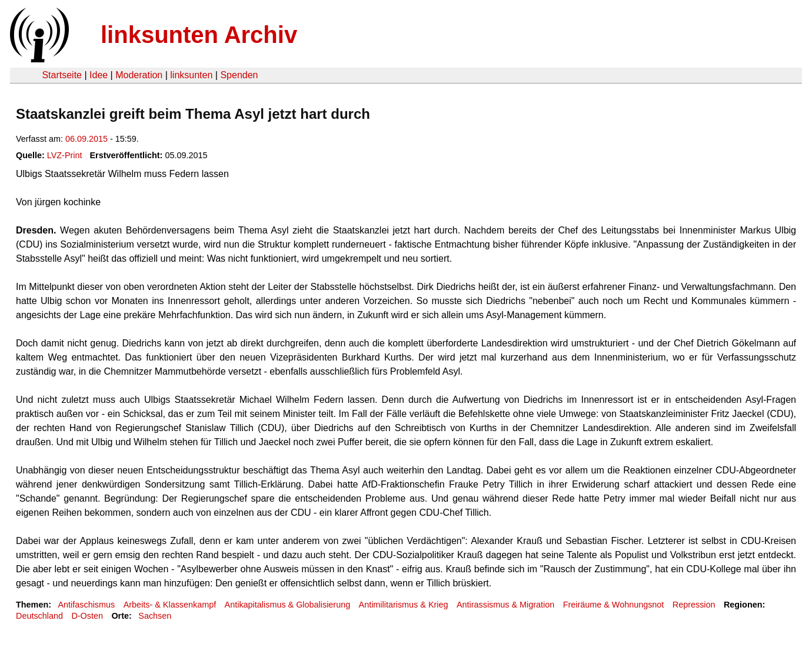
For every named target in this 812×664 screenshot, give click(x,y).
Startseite (62, 75)
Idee (99, 75)
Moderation (139, 75)
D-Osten (87, 616)
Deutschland (39, 616)
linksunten (191, 75)
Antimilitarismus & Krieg (404, 605)
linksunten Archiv (199, 35)
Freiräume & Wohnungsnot (614, 605)
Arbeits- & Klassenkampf (170, 605)
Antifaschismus (86, 605)
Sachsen (155, 616)
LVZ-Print (65, 155)
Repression (694, 605)
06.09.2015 (86, 139)
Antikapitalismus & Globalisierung (288, 605)
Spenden (239, 75)
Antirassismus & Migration (505, 605)
